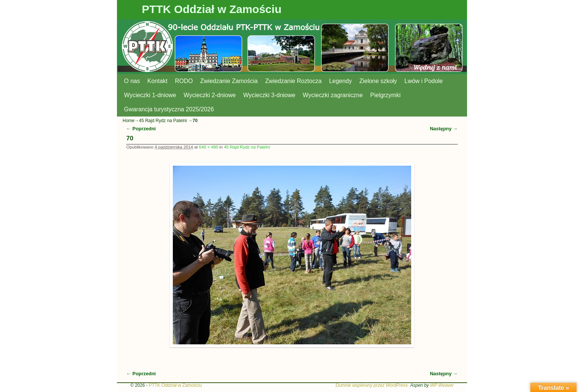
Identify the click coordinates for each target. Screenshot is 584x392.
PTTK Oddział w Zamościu (212, 9)
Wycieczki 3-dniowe (269, 95)
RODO (184, 81)
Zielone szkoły (378, 81)
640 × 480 (209, 147)
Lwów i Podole (424, 81)
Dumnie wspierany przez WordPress (372, 385)
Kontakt (158, 81)
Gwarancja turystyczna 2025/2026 (169, 109)
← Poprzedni (141, 129)
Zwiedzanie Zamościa (229, 81)
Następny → (444, 129)
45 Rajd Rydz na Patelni (163, 121)
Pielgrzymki (385, 95)
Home (128, 121)
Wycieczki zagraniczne (333, 95)
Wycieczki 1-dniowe (150, 95)
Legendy (341, 81)
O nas (132, 81)
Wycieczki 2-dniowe (210, 95)
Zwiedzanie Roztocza (293, 81)
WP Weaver (442, 385)
